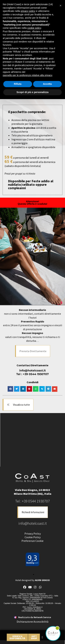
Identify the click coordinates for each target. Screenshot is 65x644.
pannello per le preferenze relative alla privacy (28, 75)
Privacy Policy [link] (33, 534)
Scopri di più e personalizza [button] (32, 92)
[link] (17, 637)
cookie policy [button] (34, 28)
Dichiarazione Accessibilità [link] (32, 622)
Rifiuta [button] (18, 84)
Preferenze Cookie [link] (32, 541)
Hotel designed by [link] (33, 580)
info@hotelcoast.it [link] (32, 371)
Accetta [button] (47, 84)
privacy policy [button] (28, 11)
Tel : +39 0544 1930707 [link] (32, 374)
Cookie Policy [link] (33, 537)
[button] (33, 351)
